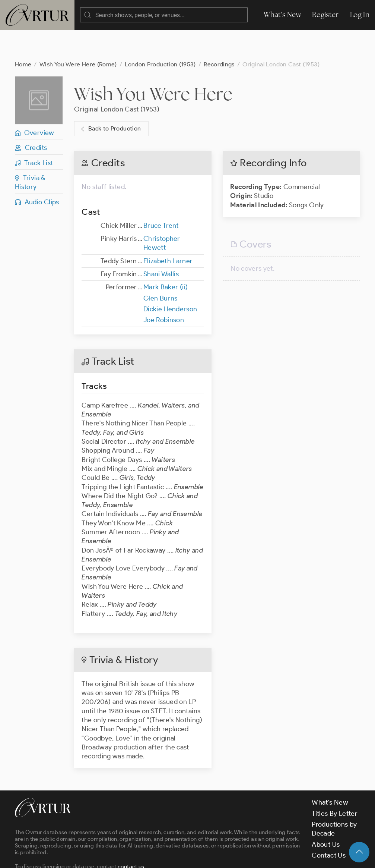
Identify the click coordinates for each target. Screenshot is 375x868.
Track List (34, 133)
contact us (131, 837)
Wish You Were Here (153, 64)
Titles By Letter (335, 784)
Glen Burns (161, 268)
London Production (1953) (160, 34)
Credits (31, 118)
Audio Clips (37, 172)
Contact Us (329, 825)
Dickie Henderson (170, 279)
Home (23, 34)
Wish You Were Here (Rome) (78, 34)
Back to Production (110, 99)
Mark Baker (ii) (166, 257)
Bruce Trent (161, 196)
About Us (326, 815)
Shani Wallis (161, 244)
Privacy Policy (190, 856)
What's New (282, 15)
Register (325, 15)
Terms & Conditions (135, 856)
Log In (360, 15)
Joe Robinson (164, 290)
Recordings (219, 34)
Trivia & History (30, 152)
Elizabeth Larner (168, 231)
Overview (35, 103)
